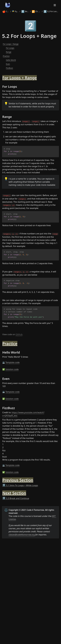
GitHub (19, 334)
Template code (12, 362)
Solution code (12, 369)
